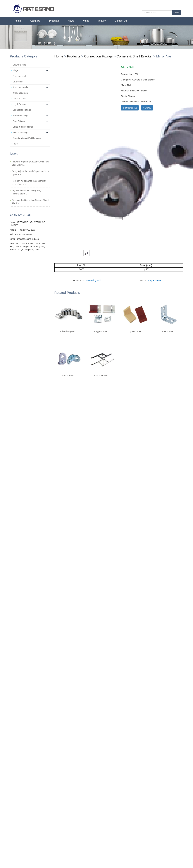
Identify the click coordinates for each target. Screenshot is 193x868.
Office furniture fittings (23, 127)
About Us (35, 21)
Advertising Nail (93, 280)
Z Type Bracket (101, 376)
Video (86, 21)
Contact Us (121, 21)
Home (18, 21)
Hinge (15, 70)
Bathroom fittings (21, 132)
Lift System (18, 82)
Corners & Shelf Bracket (134, 56)
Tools (15, 144)
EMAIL (147, 108)
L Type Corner (155, 280)
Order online (130, 108)
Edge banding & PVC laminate (27, 138)
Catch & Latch (19, 99)
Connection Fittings (99, 56)
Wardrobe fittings (21, 116)
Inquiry (102, 21)
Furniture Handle (21, 87)
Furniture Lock (19, 76)
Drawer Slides (19, 65)
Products (54, 21)
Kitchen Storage (20, 93)
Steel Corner (168, 331)
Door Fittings (19, 121)
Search (176, 13)
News (71, 21)
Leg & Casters (19, 104)
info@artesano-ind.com (28, 239)
